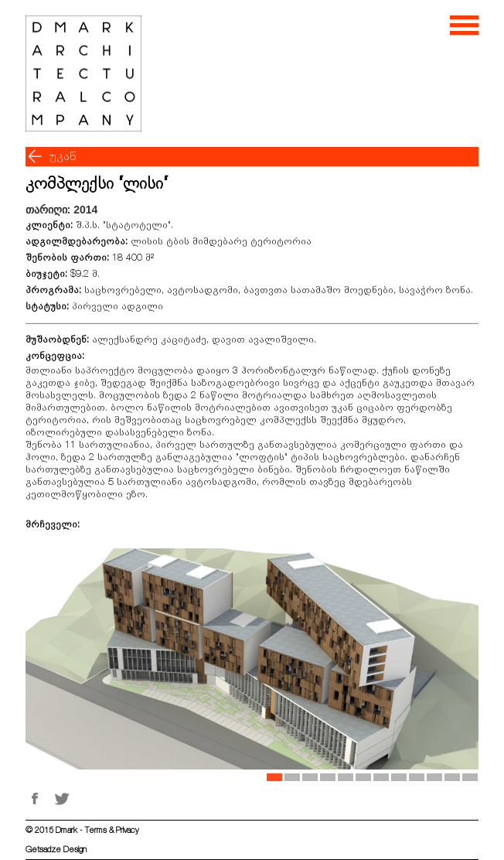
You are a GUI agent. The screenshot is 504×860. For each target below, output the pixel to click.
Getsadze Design (56, 850)
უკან (63, 156)
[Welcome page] (83, 73)
